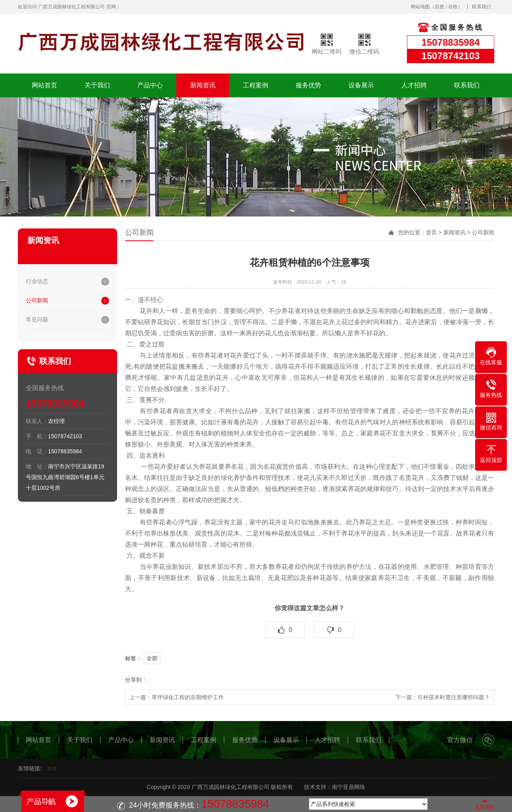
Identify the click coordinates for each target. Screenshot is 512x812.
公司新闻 (37, 300)
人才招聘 (414, 85)
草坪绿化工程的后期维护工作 (188, 697)
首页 (431, 232)
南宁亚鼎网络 (348, 787)
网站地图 (420, 7)
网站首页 (44, 85)
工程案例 (256, 85)
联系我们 (481, 7)
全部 (152, 658)
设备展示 (361, 85)
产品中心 (150, 85)
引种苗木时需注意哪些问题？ (454, 697)
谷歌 (453, 7)
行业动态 (37, 281)
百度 (439, 7)
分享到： (136, 680)
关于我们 (97, 85)
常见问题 (37, 319)
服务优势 (308, 85)
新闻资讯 (203, 85)
